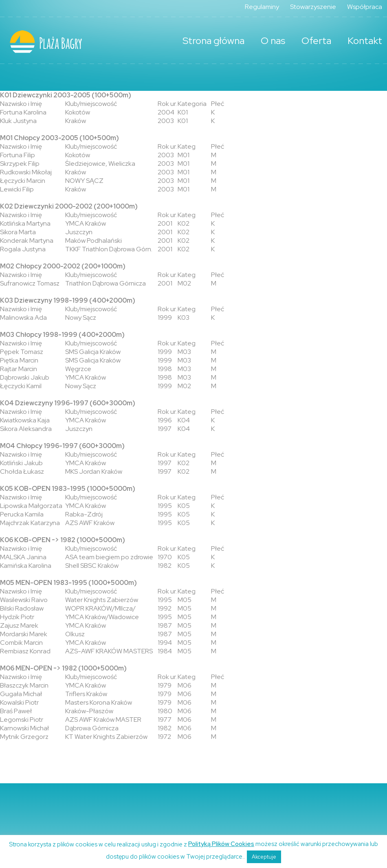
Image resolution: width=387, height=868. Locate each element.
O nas (273, 41)
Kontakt (365, 41)
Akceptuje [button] (264, 857)
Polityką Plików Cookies (221, 844)
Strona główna (213, 41)
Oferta (316, 41)
